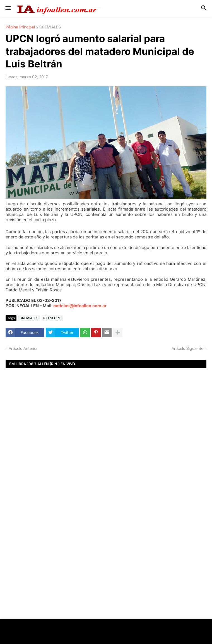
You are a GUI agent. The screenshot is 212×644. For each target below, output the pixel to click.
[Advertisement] (106, 449)
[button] (8, 8)
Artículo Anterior (23, 348)
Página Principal (20, 27)
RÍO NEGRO (52, 318)
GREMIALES (50, 27)
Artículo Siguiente (187, 348)
